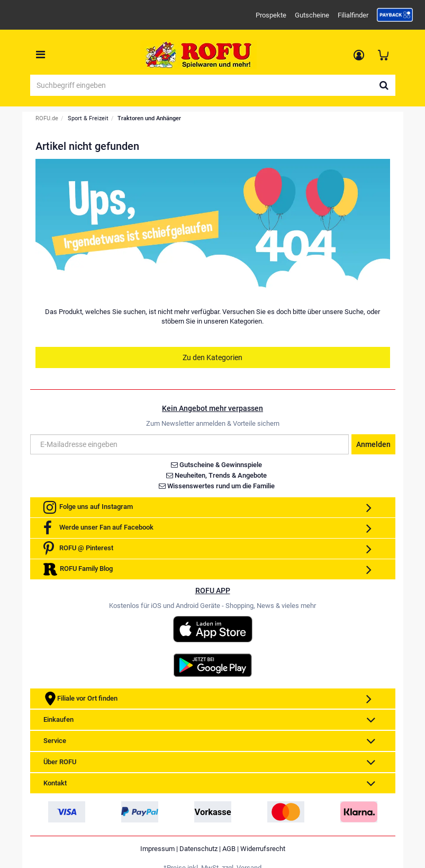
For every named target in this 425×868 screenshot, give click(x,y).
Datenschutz (198, 849)
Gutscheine (312, 15)
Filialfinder (353, 15)
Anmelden (373, 444)
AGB (229, 849)
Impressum (157, 849)
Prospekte (271, 15)
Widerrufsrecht (263, 849)
